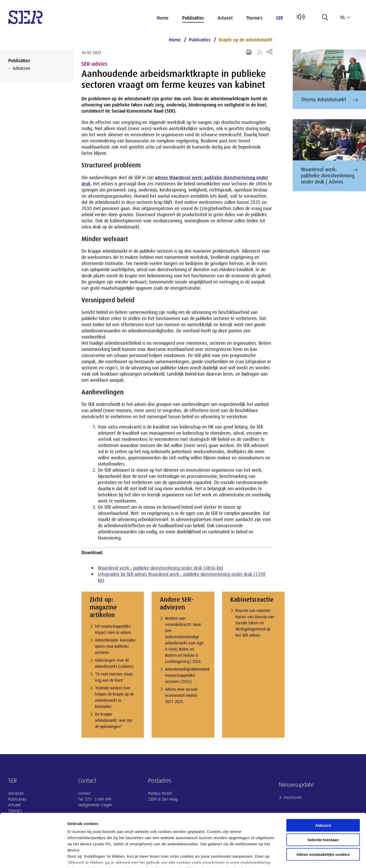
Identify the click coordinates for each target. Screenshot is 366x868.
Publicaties (193, 18)
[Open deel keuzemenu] (269, 52)
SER (280, 18)
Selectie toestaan (323, 803)
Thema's (254, 18)
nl (345, 17)
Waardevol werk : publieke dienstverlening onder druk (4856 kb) (161, 568)
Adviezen (21, 68)
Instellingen (276, 858)
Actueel (225, 18)
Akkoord (323, 788)
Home (163, 18)
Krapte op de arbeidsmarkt (245, 40)
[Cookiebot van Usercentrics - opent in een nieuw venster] (33, 858)
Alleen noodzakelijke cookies (323, 817)
